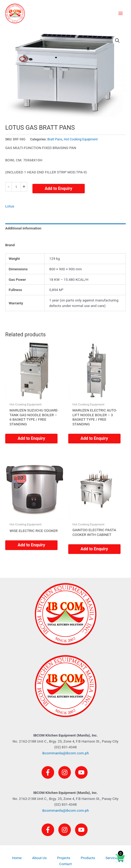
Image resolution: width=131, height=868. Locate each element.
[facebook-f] (49, 772)
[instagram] (66, 772)
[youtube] (82, 772)
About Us (39, 858)
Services (112, 858)
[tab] (65, 235)
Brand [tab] (10, 245)
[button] (117, 41)
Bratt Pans (55, 139)
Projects (64, 858)
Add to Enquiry (58, 188)
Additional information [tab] (23, 228)
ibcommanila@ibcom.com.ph (65, 753)
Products (88, 858)
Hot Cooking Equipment (81, 139)
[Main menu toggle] (121, 13)
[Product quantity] (16, 187)
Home (17, 858)
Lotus (10, 206)
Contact (66, 864)
